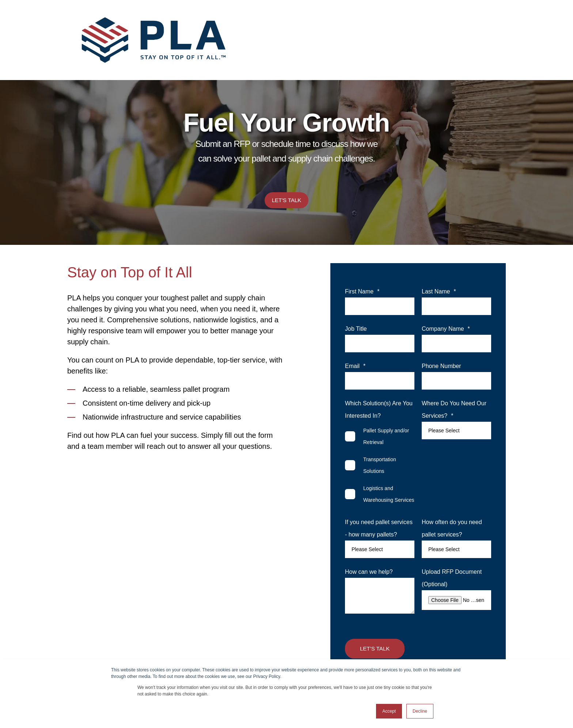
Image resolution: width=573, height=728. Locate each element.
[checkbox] (380, 465)
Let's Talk (287, 200)
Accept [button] (389, 711)
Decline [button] (420, 711)
